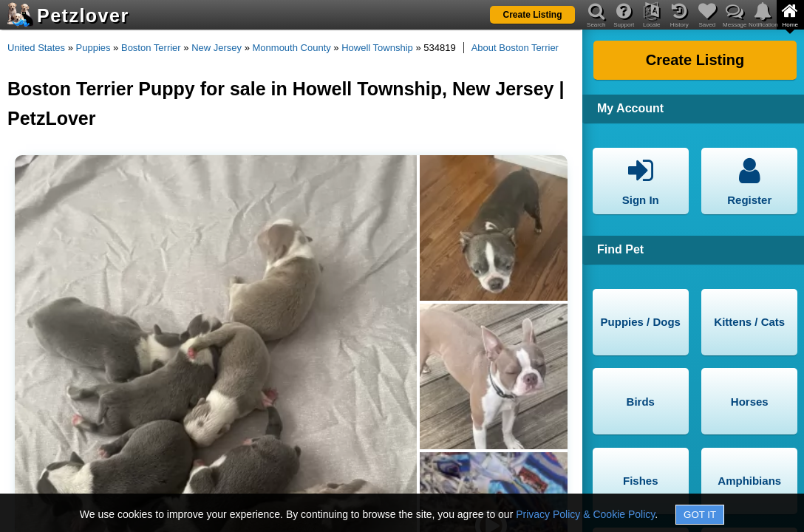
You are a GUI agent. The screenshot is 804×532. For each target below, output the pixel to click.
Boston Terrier (151, 48)
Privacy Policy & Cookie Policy (585, 514)
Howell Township (377, 48)
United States (36, 48)
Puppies (93, 48)
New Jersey (217, 48)
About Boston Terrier (515, 48)
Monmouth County (292, 48)
